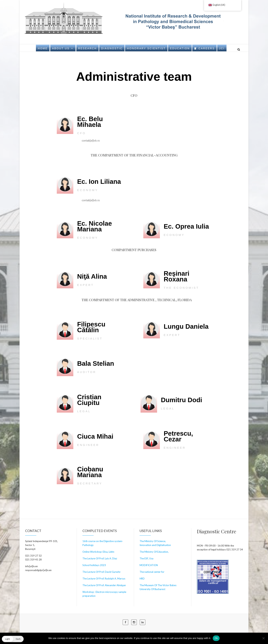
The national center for (152, 572)
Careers (206, 48)
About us (63, 48)
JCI (222, 48)
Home (43, 48)
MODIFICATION (149, 565)
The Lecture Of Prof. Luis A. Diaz (100, 558)
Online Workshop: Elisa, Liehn (98, 552)
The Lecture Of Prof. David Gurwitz (101, 572)
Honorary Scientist (146, 48)
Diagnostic (112, 48)
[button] (13, 639)
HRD (142, 579)
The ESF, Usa (146, 558)
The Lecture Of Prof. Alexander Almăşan (104, 585)
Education (180, 48)
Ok (216, 638)
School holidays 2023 (94, 565)
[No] (263, 638)
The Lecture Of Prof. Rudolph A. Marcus (104, 579)
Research (87, 48)
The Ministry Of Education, (154, 552)
